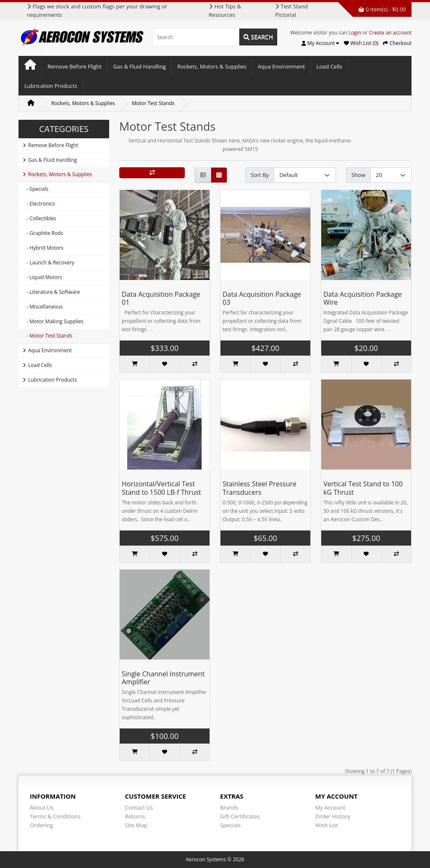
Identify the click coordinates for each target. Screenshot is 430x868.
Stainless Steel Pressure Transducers (260, 488)
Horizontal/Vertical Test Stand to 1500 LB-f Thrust (161, 488)
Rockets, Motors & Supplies (212, 66)
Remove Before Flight (75, 66)
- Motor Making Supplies (53, 321)
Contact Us (139, 807)
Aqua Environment (282, 66)
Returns (135, 816)
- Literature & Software (51, 292)
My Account (330, 807)
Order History (333, 816)
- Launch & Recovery (49, 263)
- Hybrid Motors (43, 248)
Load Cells (329, 66)
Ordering (41, 825)
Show (358, 175)
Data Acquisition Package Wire (363, 298)
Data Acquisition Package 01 (161, 298)
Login (355, 33)
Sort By (260, 175)
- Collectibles (39, 218)
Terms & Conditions (55, 816)
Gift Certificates (240, 816)
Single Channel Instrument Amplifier (163, 678)
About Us (42, 807)
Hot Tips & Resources (225, 11)
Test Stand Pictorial (291, 11)
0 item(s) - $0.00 (382, 9)
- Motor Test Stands (47, 336)
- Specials (35, 189)
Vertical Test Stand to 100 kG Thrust (363, 488)
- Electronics (39, 204)
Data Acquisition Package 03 (262, 298)
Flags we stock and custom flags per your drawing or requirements (97, 11)
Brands (229, 807)
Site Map (136, 825)
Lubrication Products (51, 86)
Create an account (390, 33)
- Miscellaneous (43, 307)
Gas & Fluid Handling (139, 66)
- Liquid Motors (42, 277)
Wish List (327, 825)
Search (258, 37)
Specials (230, 825)
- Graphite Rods (43, 233)
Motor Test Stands (153, 103)
